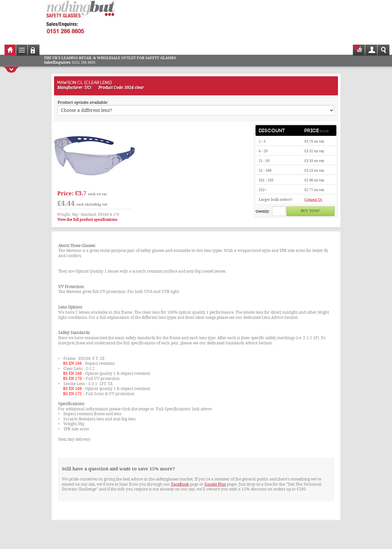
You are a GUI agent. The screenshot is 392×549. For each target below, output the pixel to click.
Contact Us (313, 200)
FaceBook (180, 484)
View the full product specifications (87, 220)
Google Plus (215, 484)
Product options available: (83, 102)
